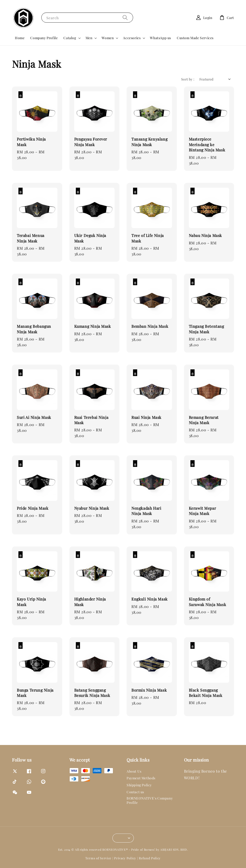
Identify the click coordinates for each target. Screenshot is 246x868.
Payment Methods (141, 778)
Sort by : (188, 79)
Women (108, 38)
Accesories (132, 38)
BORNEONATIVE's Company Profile (150, 800)
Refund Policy (150, 858)
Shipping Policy (139, 785)
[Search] (125, 17)
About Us (134, 771)
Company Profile (44, 38)
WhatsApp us (160, 38)
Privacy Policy (125, 858)
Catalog (70, 38)
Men (89, 38)
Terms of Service (98, 858)
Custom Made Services (195, 38)
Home (20, 38)
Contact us (135, 792)
